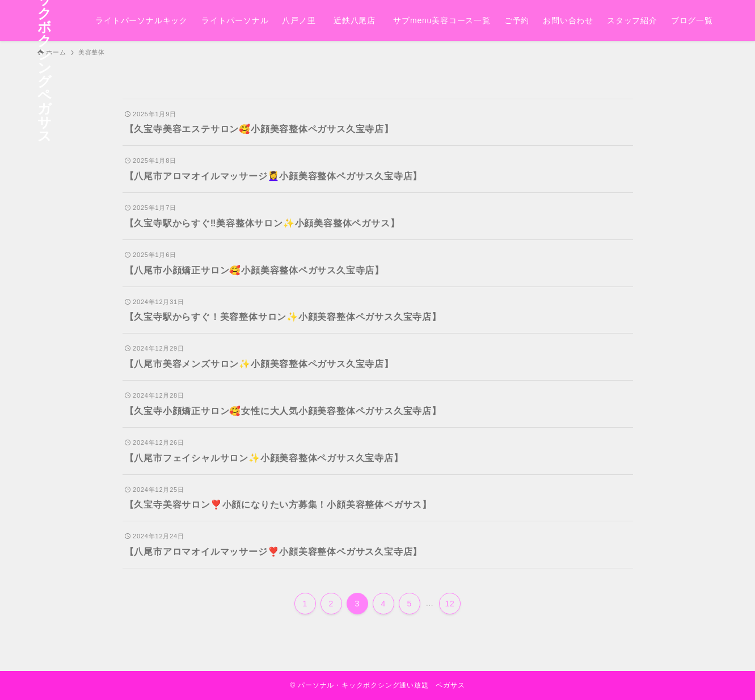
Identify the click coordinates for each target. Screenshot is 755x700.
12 (450, 604)
